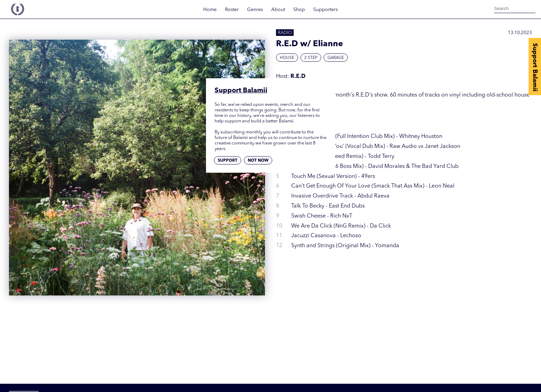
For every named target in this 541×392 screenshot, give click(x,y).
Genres (255, 10)
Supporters (326, 10)
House (287, 58)
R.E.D (298, 77)
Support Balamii (535, 67)
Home (210, 10)
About (278, 10)
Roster (232, 10)
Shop (299, 10)
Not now (258, 161)
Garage (336, 58)
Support (228, 161)
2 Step (311, 58)
